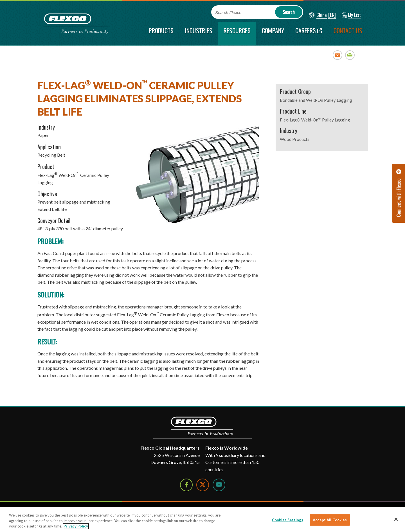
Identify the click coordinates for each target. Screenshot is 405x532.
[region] (202, 519)
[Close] (396, 519)
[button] (318, 15)
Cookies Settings (288, 520)
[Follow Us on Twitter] (203, 485)
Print (350, 55)
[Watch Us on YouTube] (219, 485)
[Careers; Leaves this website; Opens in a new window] (309, 33)
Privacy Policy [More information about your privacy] (76, 526)
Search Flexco (229, 13)
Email (338, 55)
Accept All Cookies (330, 520)
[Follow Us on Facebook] (186, 485)
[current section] (237, 33)
